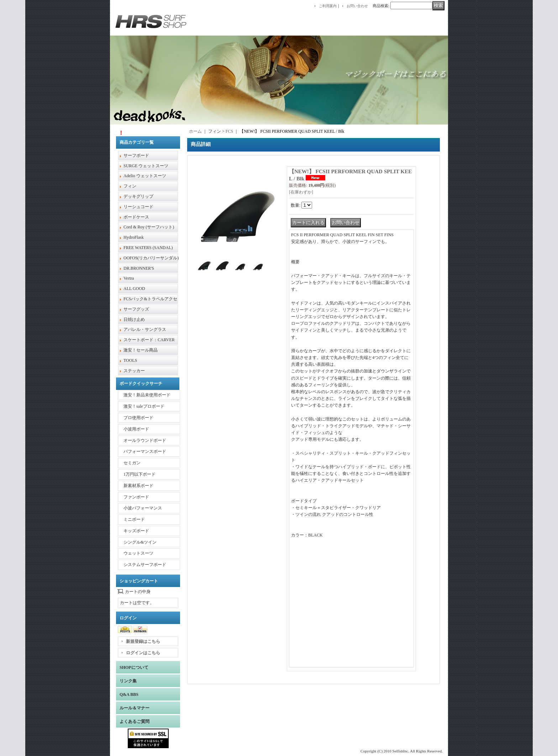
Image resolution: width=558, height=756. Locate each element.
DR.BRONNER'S (139, 268)
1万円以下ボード (139, 474)
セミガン (132, 463)
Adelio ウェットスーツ (145, 176)
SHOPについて (134, 667)
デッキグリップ (138, 196)
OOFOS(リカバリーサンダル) (151, 258)
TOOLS (130, 360)
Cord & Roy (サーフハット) (149, 227)
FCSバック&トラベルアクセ (150, 299)
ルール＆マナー (135, 708)
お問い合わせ (357, 6)
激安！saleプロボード (144, 406)
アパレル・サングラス (145, 329)
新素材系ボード (138, 486)
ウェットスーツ (138, 553)
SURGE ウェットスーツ (146, 166)
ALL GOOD (134, 289)
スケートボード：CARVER (149, 340)
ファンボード (136, 497)
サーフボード (136, 155)
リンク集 (128, 681)
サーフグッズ (136, 309)
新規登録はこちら (143, 641)
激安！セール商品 (141, 350)
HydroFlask (134, 237)
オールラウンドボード (145, 440)
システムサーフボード (145, 565)
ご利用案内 (328, 6)
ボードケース (136, 217)
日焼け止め (134, 319)
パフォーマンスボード (145, 451)
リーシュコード (138, 207)
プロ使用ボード (138, 418)
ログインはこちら (143, 653)
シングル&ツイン (140, 542)
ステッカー (134, 371)
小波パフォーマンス (143, 508)
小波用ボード (136, 429)
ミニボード (134, 519)
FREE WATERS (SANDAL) (148, 248)
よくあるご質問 (135, 721)
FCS (229, 131)
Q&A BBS (129, 694)
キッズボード (136, 531)
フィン (130, 186)
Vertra (129, 278)
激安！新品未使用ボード (147, 395)
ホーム (195, 131)
